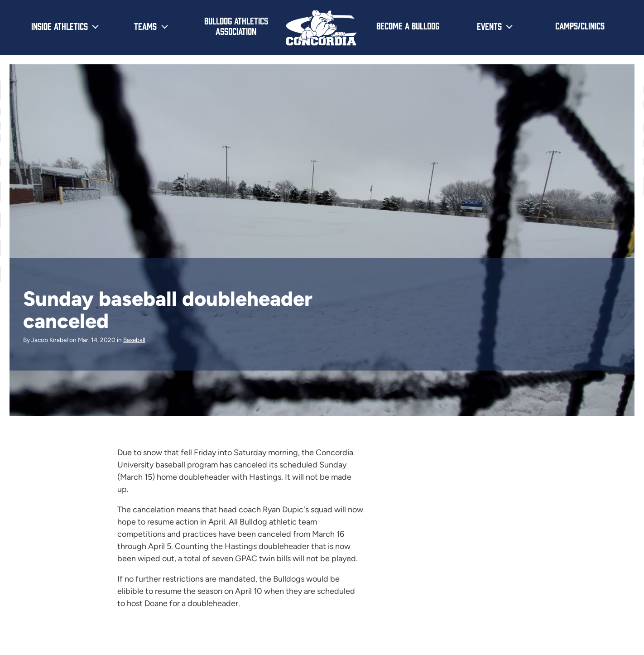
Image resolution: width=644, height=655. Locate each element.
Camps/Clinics (580, 25)
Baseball (134, 340)
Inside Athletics (60, 26)
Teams (145, 26)
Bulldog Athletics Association (236, 26)
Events (489, 26)
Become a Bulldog (408, 25)
